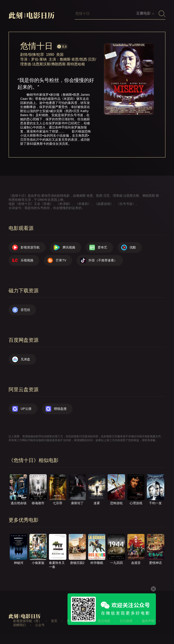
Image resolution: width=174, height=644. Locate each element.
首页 (54, 621)
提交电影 (104, 621)
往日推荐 (126, 621)
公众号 (40, 625)
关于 (70, 621)
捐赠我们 (19, 625)
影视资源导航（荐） (27, 621)
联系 (85, 621)
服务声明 (148, 621)
